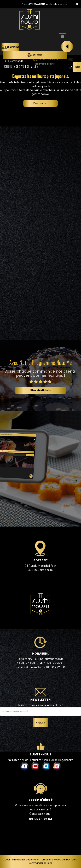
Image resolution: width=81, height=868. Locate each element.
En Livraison (11, 47)
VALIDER (40, 723)
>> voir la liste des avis (55, 4)
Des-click (71, 860)
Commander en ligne (40, 863)
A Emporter (35, 55)
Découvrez (41, 103)
